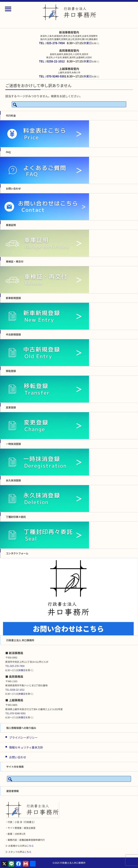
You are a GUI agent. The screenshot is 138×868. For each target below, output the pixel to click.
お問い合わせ (18, 757)
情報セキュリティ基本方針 (26, 747)
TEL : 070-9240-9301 (53, 76)
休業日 (88, 43)
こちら (30, 846)
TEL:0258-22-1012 (15, 690)
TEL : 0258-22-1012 (52, 61)
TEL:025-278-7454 (15, 666)
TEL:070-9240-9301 (15, 713)
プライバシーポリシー (23, 737)
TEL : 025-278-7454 (52, 43)
